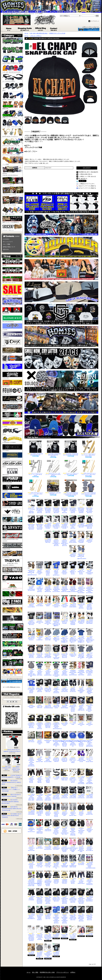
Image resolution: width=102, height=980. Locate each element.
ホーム (9, 29)
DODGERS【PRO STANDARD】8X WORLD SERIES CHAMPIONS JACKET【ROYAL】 (56, 915)
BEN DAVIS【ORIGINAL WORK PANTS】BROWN (40, 776)
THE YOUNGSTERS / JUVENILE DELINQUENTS (48, 844)
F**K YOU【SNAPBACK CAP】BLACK (48, 825)
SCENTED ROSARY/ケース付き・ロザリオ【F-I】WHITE (73, 756)
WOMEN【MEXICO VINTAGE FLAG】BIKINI (31, 601)
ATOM (15, 831)
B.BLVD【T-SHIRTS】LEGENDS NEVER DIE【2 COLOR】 (65, 522)
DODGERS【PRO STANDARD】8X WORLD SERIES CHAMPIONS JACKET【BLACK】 (65, 915)
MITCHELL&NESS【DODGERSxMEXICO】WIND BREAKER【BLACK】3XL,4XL (65, 739)
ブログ (41, 29)
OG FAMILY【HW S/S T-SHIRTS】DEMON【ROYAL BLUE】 (31, 686)
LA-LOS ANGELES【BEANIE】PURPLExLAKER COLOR (81, 756)
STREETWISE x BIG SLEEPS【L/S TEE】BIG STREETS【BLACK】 (89, 506)
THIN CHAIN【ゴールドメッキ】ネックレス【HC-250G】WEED (35, 488)
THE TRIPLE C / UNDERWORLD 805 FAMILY (56, 844)
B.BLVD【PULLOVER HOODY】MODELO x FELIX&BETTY (31, 913)
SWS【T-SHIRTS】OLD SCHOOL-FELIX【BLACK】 (81, 602)
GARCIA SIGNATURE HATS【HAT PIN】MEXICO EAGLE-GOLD (56, 793)
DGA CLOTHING (12, 351)
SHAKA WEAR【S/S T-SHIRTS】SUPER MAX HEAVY (16, 764)
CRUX (12, 343)
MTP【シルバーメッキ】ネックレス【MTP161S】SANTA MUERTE (53, 468)
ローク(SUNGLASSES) (12, 78)
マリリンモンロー (12, 619)
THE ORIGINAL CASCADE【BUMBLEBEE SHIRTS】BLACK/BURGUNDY (73, 585)
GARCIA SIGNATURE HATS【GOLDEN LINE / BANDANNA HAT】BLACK (89, 739)
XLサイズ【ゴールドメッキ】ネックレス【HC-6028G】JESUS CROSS (88, 449)
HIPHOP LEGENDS (12, 637)
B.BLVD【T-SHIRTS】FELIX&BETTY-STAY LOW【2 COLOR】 (56, 522)
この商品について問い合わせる (87, 176)
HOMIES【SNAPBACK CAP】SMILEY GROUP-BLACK (40, 809)
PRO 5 (12, 464)
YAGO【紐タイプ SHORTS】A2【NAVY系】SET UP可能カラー (89, 652)
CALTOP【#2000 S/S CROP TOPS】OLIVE (89, 537)
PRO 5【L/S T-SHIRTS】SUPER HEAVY (6, 763)
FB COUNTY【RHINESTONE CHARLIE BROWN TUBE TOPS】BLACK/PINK (89, 585)
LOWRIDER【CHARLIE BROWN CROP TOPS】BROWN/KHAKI (73, 668)
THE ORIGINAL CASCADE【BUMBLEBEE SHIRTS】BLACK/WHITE (56, 585)
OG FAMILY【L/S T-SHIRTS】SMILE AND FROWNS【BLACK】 (89, 913)
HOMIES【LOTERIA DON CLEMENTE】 (40, 634)
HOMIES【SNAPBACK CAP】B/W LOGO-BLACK (65, 792)
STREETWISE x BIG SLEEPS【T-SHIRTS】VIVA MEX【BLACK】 (48, 506)
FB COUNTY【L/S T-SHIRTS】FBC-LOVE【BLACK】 (65, 651)
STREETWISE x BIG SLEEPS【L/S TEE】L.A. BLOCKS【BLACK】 (40, 523)
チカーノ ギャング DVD (12, 201)
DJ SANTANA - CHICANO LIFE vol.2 (40, 618)
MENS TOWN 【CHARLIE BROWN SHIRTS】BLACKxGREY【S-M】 (56, 669)
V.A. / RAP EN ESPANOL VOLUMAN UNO (40, 738)
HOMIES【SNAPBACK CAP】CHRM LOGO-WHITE (89, 792)
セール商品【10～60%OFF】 (12, 290)
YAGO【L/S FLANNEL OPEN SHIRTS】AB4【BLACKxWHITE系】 (31, 669)
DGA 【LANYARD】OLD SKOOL (81, 860)
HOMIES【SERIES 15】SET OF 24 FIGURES (65, 618)
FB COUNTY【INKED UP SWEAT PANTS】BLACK (56, 810)
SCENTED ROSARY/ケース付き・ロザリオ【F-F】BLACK (73, 776)
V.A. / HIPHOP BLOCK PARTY (40, 843)
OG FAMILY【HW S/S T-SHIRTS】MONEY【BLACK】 (40, 685)
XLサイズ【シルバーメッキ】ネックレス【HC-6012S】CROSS (89, 756)
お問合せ (54, 29)
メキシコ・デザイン (12, 595)
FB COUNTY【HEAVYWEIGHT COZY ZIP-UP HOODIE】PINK (73, 845)
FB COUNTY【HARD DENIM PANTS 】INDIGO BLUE (11, 782)
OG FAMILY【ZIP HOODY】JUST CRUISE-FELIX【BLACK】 (56, 895)
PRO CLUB (12, 472)
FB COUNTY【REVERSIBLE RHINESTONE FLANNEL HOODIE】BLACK (48, 878)
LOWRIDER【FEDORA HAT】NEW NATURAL (65, 877)
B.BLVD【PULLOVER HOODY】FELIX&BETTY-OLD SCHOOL (89, 895)
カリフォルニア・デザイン (12, 587)
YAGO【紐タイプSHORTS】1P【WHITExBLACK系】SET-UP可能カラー (73, 635)
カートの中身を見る (12, 680)
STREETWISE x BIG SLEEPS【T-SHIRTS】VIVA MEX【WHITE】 (81, 506)
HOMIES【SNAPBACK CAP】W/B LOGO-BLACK (81, 792)
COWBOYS (12, 335)
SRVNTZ (12, 528)
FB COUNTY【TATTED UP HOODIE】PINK (89, 826)
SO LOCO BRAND (12, 520)
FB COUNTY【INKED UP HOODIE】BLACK (48, 809)
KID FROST (12, 416)
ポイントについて (8, 242)
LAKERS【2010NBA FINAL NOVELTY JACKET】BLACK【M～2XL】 (56, 827)
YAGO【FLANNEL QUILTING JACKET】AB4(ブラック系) (40, 951)
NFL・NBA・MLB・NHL (12, 672)
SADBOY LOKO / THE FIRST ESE (40, 702)
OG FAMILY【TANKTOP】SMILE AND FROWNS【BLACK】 (53, 449)
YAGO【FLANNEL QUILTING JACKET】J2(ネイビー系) (40, 861)
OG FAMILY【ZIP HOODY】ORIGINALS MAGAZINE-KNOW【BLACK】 (48, 896)
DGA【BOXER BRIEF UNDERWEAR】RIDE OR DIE (73, 861)
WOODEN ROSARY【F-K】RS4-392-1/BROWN (65, 755)
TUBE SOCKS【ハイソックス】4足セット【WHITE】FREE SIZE (31, 506)
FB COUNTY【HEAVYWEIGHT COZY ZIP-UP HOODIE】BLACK (65, 845)
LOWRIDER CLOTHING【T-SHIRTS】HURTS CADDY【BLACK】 (40, 722)
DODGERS (12, 367)
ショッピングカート (89, 28)
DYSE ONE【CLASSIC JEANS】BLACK (73, 877)
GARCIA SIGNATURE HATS (12, 399)
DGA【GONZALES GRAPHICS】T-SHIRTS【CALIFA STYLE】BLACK (73, 704)
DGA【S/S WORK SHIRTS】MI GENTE (56, 702)
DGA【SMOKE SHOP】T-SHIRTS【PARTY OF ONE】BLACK (81, 703)
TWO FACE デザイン (12, 603)
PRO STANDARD (12, 480)
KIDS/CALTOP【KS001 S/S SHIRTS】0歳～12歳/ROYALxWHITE (81, 552)
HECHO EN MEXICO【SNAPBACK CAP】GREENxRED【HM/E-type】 (40, 826)
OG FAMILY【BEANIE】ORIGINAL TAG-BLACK (73, 685)
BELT (12, 87)
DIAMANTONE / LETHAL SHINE (48, 737)
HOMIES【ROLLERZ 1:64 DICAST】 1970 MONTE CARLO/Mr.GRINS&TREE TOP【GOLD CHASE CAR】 (31, 878)
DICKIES (12, 359)
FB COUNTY (12, 383)
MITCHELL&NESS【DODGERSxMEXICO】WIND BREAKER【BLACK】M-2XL (56, 739)
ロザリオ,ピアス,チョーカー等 (12, 142)
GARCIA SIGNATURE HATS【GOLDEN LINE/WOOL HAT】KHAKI (48, 793)
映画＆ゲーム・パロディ (12, 663)
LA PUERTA (6, 239)
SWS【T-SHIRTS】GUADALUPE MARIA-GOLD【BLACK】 (31, 618)
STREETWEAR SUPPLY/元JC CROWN (12, 537)
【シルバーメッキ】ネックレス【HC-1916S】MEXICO (71, 468)
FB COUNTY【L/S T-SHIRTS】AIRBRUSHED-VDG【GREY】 (48, 651)
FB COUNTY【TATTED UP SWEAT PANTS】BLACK (31, 861)
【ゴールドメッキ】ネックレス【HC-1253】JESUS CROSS (73, 932)
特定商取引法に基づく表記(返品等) (88, 172)
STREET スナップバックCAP (57, 33)
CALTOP (12, 327)
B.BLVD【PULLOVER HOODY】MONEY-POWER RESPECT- (40, 913)
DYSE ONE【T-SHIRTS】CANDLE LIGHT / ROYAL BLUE (56, 568)
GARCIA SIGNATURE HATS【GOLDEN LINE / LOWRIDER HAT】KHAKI (81, 776)
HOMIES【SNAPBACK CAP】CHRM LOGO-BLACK (73, 792)
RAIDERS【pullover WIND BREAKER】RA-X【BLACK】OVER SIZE (73, 827)
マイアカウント (95, 21)
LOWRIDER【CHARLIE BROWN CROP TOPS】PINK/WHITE (81, 668)
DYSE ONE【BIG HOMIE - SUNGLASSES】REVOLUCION (31, 584)
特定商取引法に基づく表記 (47, 972)
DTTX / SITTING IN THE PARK (31, 949)
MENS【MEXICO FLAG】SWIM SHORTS (65, 601)
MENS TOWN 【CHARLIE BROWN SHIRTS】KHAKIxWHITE (48, 668)
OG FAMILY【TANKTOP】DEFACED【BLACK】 (35, 448)
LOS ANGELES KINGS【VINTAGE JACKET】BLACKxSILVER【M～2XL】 (65, 827)
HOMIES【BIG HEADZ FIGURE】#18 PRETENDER (89, 618)
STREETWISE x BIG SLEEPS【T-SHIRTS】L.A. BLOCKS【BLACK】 (56, 506)
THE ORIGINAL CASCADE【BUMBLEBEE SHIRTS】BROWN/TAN (48, 585)
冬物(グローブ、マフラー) (12, 114)
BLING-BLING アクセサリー (12, 133)
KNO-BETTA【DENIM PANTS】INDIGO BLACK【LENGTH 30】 (12, 809)
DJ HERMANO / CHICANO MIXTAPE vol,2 (53, 487)
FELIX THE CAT (12, 391)
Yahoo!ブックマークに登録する (87, 186)
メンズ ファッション (12, 42)
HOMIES (12, 408)
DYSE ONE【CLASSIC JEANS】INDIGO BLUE (81, 877)
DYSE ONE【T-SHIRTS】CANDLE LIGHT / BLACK (48, 568)
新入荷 (12, 262)
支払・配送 (35, 972)
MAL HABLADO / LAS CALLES (31, 737)
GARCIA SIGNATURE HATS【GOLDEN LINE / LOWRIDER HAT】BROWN (89, 776)
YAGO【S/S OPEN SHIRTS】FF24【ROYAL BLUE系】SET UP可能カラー (81, 635)
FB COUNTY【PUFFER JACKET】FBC (89, 809)
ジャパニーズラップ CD (12, 191)
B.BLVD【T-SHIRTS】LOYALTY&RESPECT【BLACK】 (81, 522)
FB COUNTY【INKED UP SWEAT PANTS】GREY (73, 809)
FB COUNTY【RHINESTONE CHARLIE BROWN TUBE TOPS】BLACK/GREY (81, 585)
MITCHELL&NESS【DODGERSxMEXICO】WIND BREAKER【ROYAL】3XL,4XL (81, 739)
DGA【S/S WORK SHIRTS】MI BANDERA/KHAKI (48, 702)
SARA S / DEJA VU (81, 931)
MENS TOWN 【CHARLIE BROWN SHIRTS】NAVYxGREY (65, 668)
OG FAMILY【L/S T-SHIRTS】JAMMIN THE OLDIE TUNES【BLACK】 (73, 913)
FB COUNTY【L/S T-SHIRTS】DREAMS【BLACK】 (31, 651)
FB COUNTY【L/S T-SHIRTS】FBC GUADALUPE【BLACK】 (56, 652)
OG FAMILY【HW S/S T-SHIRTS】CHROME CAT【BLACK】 (48, 685)
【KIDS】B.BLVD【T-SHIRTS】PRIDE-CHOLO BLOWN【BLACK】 (65, 538)
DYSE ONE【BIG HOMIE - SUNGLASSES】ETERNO (89, 568)
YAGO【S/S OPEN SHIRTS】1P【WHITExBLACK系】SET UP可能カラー (89, 635)
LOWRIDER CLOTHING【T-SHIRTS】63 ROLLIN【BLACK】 (31, 721)
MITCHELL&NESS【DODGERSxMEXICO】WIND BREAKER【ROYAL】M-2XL (73, 739)
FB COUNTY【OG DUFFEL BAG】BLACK (65, 932)
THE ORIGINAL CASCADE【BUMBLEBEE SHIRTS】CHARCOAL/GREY (65, 585)
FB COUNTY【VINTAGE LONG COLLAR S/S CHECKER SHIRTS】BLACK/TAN (71, 488)
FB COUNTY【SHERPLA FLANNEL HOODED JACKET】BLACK (40, 878)
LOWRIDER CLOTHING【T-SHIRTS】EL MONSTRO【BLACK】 (48, 721)
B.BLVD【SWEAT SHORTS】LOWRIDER (31, 894)
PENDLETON (12, 456)
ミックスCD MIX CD (12, 181)
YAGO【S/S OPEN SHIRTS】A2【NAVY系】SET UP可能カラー (81, 652)
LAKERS (12, 424)
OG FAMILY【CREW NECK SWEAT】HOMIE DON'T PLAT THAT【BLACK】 (81, 896)
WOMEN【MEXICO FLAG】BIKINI (40, 601)
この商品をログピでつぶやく (87, 184)
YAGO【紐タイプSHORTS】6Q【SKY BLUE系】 (56, 635)
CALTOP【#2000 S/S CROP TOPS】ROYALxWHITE (73, 537)
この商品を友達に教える (85, 174)
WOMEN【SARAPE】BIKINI (48, 601)
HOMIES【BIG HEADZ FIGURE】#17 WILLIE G (31, 634)
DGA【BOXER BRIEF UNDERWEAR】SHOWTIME (65, 861)
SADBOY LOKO (12, 504)
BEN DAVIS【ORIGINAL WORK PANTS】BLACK (31, 776)
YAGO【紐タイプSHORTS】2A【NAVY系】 (48, 634)
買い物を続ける (83, 179)
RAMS (12, 496)
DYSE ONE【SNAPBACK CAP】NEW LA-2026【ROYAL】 (40, 585)
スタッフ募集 (6, 244)
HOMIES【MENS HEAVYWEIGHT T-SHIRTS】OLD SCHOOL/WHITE (48, 951)
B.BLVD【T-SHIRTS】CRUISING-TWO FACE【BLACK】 (48, 913)
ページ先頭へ (92, 964)
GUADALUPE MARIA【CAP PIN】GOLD (65, 775)
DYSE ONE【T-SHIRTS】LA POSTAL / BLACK (73, 568)
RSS (10, 831)
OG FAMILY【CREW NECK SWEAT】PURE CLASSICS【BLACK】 (73, 895)
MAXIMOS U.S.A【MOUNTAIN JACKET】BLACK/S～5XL (81, 827)
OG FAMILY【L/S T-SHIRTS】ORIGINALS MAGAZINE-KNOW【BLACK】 (81, 914)
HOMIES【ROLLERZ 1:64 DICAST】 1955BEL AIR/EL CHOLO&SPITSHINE (89, 861)
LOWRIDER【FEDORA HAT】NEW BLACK (56, 877)
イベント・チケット (12, 228)
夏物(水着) (12, 105)
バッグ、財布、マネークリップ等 (12, 123)
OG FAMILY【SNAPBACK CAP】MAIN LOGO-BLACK (65, 685)
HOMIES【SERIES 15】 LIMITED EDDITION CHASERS (73, 618)
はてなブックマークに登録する (87, 188)
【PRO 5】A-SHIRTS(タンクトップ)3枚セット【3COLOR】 (11, 789)
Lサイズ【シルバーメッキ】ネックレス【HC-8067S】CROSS (35, 468)
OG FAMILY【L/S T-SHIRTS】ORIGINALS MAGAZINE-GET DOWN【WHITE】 (31, 933)
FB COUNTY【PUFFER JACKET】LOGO (81, 809)
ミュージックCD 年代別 (12, 302)
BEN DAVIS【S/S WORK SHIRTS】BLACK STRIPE (48, 756)
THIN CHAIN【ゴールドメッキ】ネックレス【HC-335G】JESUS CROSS (88, 468)
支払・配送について (25, 29)
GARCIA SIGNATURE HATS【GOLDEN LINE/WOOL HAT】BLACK (40, 793)
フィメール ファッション (12, 51)
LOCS (12, 432)
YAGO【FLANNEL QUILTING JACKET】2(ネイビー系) (48, 861)
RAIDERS (12, 488)
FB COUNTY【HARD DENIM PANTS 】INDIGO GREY (81, 686)
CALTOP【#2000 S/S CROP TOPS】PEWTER (73, 551)
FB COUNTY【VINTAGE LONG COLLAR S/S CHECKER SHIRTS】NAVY (88, 488)
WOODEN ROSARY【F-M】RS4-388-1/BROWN (56, 755)
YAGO (12, 579)
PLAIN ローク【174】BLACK (56, 774)
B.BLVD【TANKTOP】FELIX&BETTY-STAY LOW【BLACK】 (89, 522)
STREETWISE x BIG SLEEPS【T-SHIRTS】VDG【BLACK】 (65, 506)
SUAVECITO (12, 554)
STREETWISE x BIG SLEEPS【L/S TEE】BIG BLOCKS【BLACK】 (31, 523)
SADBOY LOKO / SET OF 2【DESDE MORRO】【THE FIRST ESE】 (89, 687)
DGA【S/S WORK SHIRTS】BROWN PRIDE (65, 702)
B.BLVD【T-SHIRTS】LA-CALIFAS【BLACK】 (56, 950)
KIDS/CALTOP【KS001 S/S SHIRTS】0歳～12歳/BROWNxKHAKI (31, 568)
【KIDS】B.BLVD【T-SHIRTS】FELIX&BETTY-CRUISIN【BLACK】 (56, 538)
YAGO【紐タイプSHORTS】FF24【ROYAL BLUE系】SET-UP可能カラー (65, 635)
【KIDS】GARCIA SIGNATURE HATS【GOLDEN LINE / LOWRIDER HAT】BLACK (31, 758)
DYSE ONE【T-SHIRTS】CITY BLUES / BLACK (81, 568)
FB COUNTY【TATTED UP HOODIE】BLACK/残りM (89, 844)
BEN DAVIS (12, 311)
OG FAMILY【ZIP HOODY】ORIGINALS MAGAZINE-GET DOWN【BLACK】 (40, 896)
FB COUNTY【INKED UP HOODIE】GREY (65, 809)
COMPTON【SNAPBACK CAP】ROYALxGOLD (31, 826)
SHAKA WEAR (12, 512)
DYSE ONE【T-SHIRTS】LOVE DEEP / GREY (40, 568)
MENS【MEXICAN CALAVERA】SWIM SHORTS (73, 601)
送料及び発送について (9, 247)
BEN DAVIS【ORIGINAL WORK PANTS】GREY (40, 756)
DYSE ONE (12, 375)
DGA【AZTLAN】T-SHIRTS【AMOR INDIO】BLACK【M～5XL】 (89, 704)
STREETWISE (12, 546)
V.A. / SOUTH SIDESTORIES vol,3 (89, 720)
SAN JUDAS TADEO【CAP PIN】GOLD (65, 720)
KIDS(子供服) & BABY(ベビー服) (12, 60)
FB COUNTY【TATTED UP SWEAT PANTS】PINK (31, 844)
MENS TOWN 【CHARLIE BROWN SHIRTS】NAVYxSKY (40, 668)
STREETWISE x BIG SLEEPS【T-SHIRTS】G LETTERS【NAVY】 (73, 506)
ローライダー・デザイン (12, 628)
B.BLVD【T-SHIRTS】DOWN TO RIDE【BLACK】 (73, 522)
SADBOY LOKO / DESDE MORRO (31, 702)
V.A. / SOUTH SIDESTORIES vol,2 (81, 720)
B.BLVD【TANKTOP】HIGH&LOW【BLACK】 (48, 537)
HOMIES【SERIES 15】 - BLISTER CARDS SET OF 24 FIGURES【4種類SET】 (56, 619)
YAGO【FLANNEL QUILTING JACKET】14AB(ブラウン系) (56, 861)
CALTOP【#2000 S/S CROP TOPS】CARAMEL (81, 537)
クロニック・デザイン (12, 645)
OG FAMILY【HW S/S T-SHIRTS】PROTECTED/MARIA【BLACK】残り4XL (48, 933)
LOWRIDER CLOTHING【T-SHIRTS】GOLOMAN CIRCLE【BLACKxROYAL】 (56, 722)
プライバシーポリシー (63, 972)
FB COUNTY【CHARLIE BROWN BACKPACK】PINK (81, 845)
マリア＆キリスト (12, 611)
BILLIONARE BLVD (12, 319)
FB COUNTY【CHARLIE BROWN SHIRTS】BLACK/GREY (10, 802)
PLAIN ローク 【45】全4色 (73, 719)
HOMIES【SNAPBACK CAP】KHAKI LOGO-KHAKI (31, 809)
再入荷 (12, 271)
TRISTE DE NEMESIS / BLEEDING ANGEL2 (56, 932)
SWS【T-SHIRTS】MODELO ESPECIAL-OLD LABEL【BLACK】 (89, 603)
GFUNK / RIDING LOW (89, 931)
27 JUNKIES (12, 571)
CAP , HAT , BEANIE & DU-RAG (12, 69)
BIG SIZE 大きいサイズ (12, 280)
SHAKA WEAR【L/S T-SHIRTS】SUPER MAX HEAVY (12, 744)
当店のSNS (6, 249)
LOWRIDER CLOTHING (12, 440)
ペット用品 (12, 161)
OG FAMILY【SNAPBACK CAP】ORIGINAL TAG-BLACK (56, 686)
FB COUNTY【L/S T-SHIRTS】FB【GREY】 (73, 651)
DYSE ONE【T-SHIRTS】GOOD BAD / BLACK (65, 568)
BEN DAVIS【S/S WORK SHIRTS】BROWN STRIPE (48, 776)
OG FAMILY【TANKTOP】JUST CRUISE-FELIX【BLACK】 (71, 448)
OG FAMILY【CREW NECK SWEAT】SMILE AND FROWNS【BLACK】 (65, 896)
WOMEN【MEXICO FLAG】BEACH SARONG (56, 601)
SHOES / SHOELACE (12, 96)
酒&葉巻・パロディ (12, 654)
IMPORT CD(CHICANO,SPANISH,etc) (12, 171)
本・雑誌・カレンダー (12, 211)
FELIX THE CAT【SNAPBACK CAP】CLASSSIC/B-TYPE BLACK (89, 878)
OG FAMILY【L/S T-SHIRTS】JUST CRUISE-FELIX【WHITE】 (12, 816)
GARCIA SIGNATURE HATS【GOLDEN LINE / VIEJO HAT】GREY (31, 793)
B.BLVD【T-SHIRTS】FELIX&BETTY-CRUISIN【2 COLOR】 (48, 522)
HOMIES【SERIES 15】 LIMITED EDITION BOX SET (48, 618)
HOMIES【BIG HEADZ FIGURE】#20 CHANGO (81, 618)
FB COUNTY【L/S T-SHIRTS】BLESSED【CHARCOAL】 (40, 651)
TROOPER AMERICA (12, 562)
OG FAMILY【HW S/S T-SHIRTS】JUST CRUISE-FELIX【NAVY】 (89, 668)
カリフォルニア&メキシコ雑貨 (12, 151)
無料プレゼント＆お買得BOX (12, 219)
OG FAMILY (12, 448)
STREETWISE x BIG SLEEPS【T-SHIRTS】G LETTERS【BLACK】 (40, 506)
